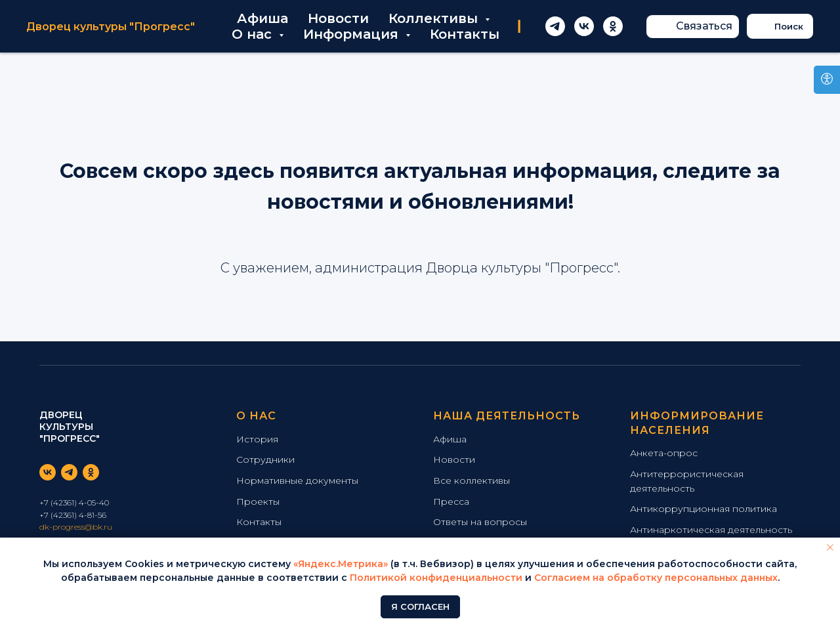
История (257, 439)
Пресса (451, 501)
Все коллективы (472, 480)
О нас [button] (254, 34)
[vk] (584, 26)
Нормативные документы (297, 480)
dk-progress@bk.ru (76, 527)
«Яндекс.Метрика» (341, 564)
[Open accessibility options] (827, 80)
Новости (338, 18)
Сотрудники (265, 459)
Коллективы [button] (435, 18)
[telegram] (555, 26)
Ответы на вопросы (480, 522)
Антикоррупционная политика (703, 509)
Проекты (258, 501)
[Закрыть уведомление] (830, 547)
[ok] (613, 26)
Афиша (262, 18)
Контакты (465, 34)
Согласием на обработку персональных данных (656, 578)
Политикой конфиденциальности (436, 578)
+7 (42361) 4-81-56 (73, 515)
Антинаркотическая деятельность (711, 530)
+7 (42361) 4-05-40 (74, 502)
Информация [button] (353, 34)
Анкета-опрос (664, 453)
